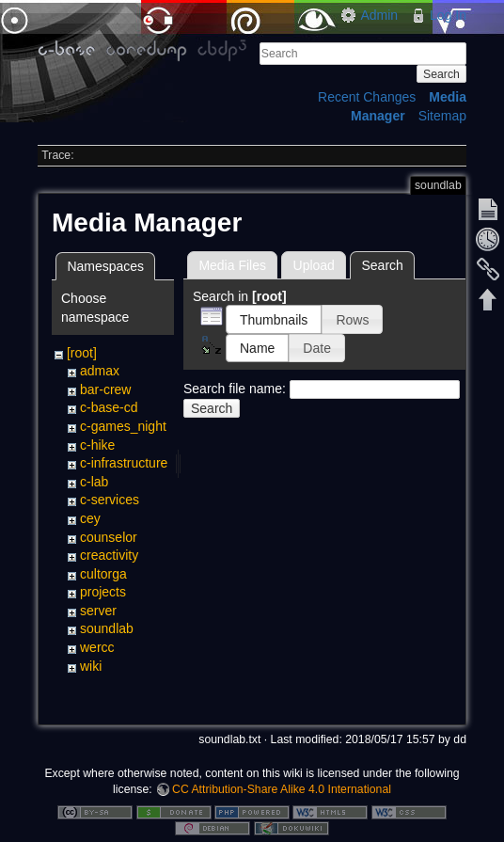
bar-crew (105, 389)
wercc (97, 647)
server (98, 611)
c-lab (94, 482)
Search (441, 74)
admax (100, 371)
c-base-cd (109, 407)
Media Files (232, 265)
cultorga (103, 574)
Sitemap (442, 116)
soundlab (107, 628)
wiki (91, 666)
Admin (379, 15)
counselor (109, 537)
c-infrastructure (124, 463)
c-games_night (123, 426)
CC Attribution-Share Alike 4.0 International (282, 789)
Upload (314, 265)
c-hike (97, 445)
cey (90, 518)
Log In (448, 15)
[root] (82, 353)
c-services (110, 500)
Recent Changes (367, 97)
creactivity (109, 555)
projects (103, 592)
